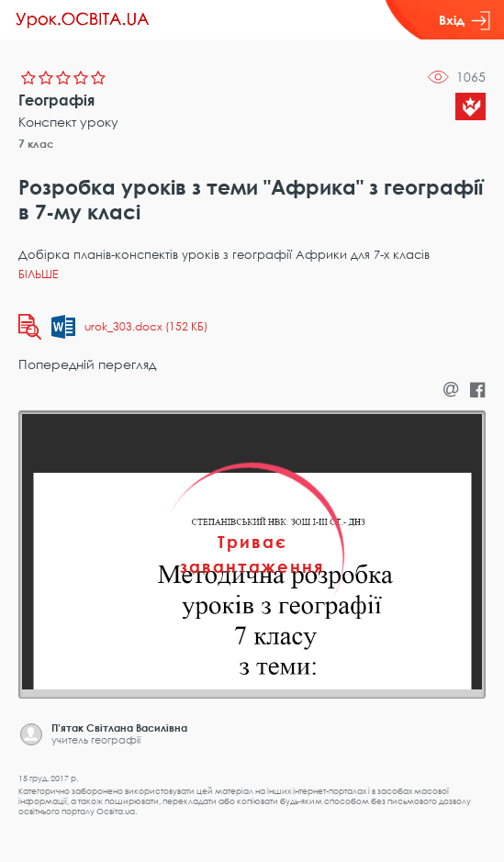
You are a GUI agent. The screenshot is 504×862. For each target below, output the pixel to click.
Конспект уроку (68, 122)
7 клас (36, 144)
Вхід (465, 20)
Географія (56, 100)
